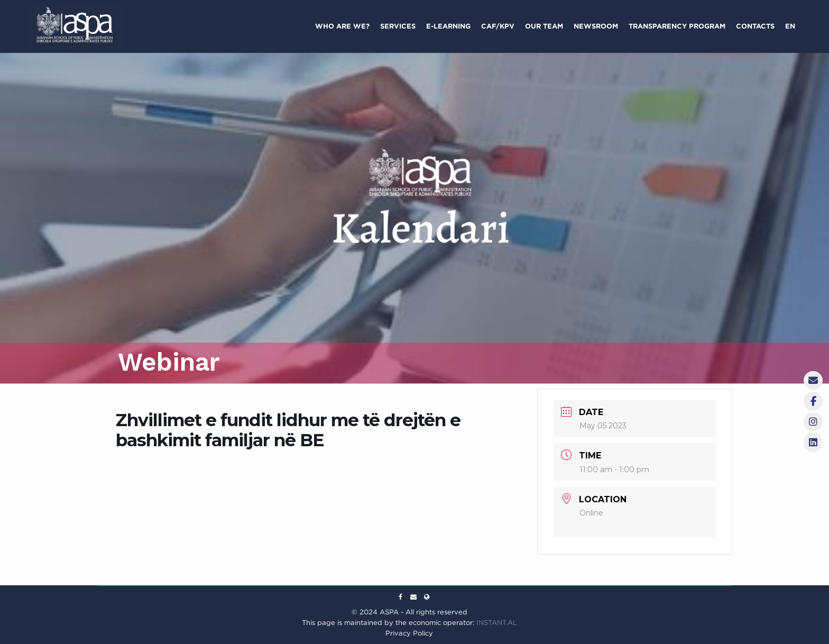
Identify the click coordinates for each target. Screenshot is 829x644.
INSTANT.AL (497, 623)
